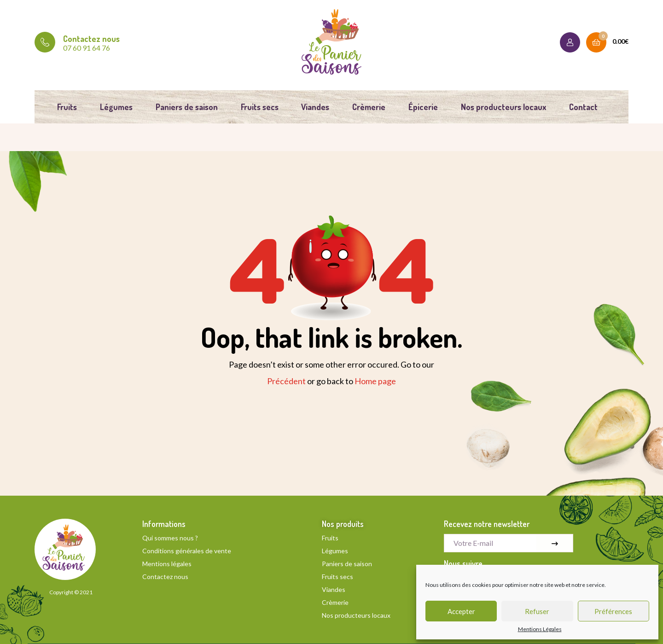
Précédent (286, 381)
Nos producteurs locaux (503, 107)
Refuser (537, 611)
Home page (375, 381)
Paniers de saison (187, 107)
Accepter (461, 611)
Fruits (67, 107)
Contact (583, 107)
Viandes (315, 107)
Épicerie (423, 107)
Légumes (116, 107)
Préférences (613, 611)
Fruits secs (260, 107)
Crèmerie (369, 107)
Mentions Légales (540, 629)
